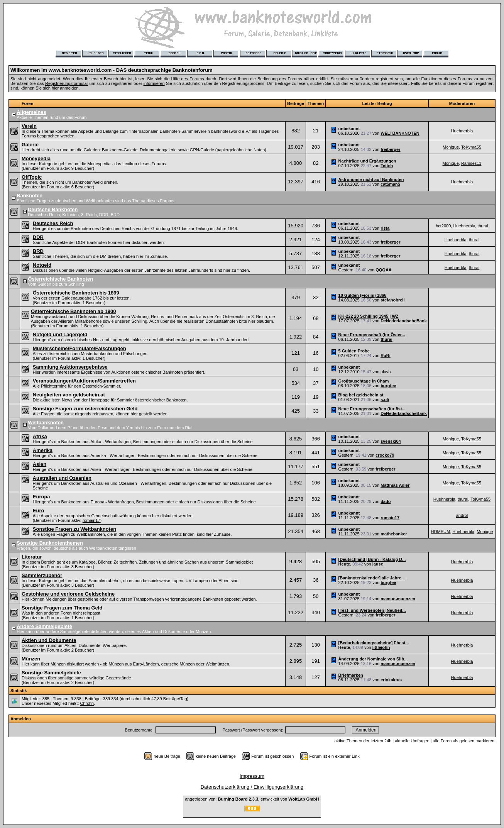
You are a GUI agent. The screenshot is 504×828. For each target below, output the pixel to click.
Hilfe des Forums (187, 79)
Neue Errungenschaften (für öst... (372, 409)
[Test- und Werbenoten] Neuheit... (372, 610)
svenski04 (391, 441)
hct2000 (443, 226)
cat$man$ (390, 184)
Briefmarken (351, 675)
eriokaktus (391, 680)
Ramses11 (471, 163)
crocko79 (385, 455)
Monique (451, 147)
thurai (483, 226)
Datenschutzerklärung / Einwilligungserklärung (252, 787)
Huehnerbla (462, 131)
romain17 (91, 520)
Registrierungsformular (67, 83)
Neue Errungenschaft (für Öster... (372, 335)
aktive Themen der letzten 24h (363, 741)
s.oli (385, 400)
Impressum (252, 776)
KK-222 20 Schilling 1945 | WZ (369, 316)
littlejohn (381, 647)
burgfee (388, 386)
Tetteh (387, 166)
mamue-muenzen (398, 599)
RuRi (386, 356)
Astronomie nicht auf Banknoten (371, 179)
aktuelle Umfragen (412, 741)
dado (386, 501)
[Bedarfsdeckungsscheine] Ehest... (374, 643)
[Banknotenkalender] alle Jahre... (372, 578)
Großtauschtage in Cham (364, 381)
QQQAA (384, 270)
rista (385, 228)
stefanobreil (392, 300)
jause (378, 564)
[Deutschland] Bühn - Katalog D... (372, 559)
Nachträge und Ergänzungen (367, 161)
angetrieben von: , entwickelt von (252, 799)
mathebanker (394, 534)
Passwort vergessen (261, 730)
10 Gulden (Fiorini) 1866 (363, 295)
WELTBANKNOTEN (400, 133)
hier (55, 88)
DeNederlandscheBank (404, 321)
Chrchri (87, 703)
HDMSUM (441, 532)
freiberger (390, 149)
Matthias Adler (395, 485)
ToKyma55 (471, 147)
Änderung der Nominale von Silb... (373, 659)
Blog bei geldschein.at (361, 395)
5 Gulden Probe (354, 351)
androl (462, 515)
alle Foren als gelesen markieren (464, 741)
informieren (154, 83)
